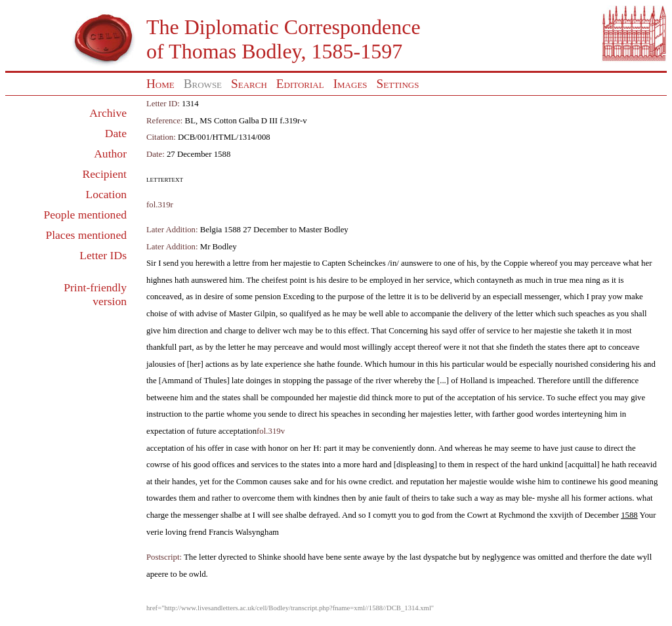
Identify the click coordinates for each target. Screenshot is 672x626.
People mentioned (85, 215)
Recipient (105, 174)
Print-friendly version (95, 294)
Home (160, 84)
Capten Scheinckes (354, 263)
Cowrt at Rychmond (501, 515)
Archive (108, 113)
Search (249, 84)
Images (350, 84)
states (557, 347)
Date (116, 133)
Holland (473, 381)
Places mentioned (86, 235)
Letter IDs (103, 255)
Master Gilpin (252, 314)
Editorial (300, 84)
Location (106, 194)
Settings (398, 84)
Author (110, 154)
